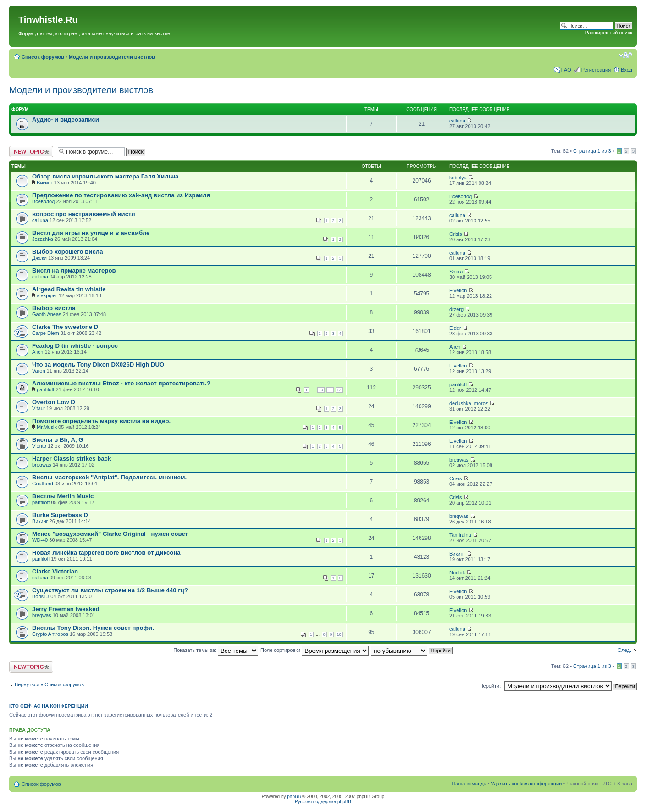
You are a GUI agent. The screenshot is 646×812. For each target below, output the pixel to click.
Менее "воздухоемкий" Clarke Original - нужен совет (110, 534)
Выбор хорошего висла (68, 252)
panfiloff (45, 389)
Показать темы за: (216, 650)
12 (339, 390)
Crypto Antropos (50, 634)
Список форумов (43, 57)
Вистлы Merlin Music (63, 496)
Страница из (592, 151)
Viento (39, 446)
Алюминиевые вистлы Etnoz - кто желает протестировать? (121, 383)
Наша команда (469, 784)
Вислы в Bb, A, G (58, 440)
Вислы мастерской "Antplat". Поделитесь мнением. (109, 477)
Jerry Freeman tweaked (66, 609)
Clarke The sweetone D (65, 327)
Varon (39, 371)
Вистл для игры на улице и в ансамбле (91, 233)
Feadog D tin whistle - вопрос (75, 346)
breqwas (42, 465)
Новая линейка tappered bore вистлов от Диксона (106, 553)
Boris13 (41, 596)
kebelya (458, 178)
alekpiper (47, 295)
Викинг (45, 183)
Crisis (456, 234)
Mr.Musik (47, 427)
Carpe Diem (46, 333)
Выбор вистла (54, 308)
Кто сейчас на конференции (49, 706)
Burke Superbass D (60, 515)
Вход (627, 70)
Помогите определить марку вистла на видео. (101, 421)
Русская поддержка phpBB (323, 802)
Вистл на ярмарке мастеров (74, 270)
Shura (456, 272)
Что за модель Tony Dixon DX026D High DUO (98, 364)
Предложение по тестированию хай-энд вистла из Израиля (121, 195)
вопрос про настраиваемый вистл (84, 214)
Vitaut (39, 408)
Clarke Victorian (55, 571)
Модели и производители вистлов (112, 57)
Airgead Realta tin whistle (69, 289)
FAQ (566, 70)
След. (624, 650)
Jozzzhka (43, 239)
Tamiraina (460, 535)
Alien (38, 352)
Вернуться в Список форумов (49, 684)
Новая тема (31, 152)
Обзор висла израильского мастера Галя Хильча (105, 176)
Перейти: (490, 686)
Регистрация (596, 70)
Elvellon (458, 290)
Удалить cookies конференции (527, 784)
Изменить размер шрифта (626, 55)
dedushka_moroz (469, 403)
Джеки (39, 258)
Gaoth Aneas (47, 314)
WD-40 (40, 540)
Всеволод (43, 201)
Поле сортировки (315, 650)
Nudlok (457, 573)
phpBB (294, 797)
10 (321, 390)
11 (330, 390)
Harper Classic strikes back (72, 459)
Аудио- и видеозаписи (66, 120)
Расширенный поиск (608, 33)
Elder (455, 328)
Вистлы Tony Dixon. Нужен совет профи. (93, 628)
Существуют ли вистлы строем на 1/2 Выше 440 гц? (110, 590)
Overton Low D (54, 402)
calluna (457, 121)
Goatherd (43, 484)
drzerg (456, 309)
